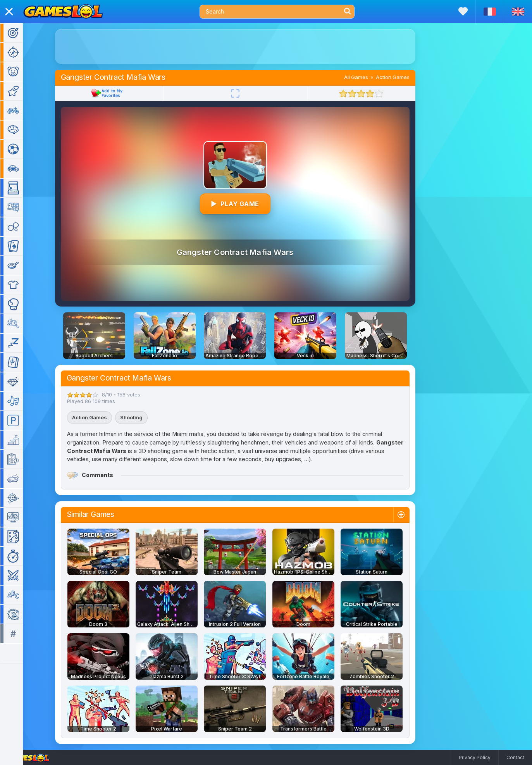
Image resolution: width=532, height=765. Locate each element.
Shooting (143, 417)
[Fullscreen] (246, 93)
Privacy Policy (475, 757)
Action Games (404, 77)
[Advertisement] (246, 47)
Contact (515, 757)
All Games (367, 77)
